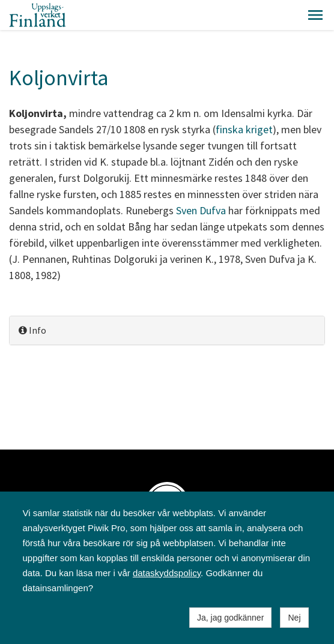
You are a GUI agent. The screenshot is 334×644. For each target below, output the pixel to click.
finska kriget (244, 129)
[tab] (167, 330)
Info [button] (32, 330)
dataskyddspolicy (167, 573)
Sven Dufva (201, 210)
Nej (294, 618)
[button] (315, 15)
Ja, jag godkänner (230, 618)
